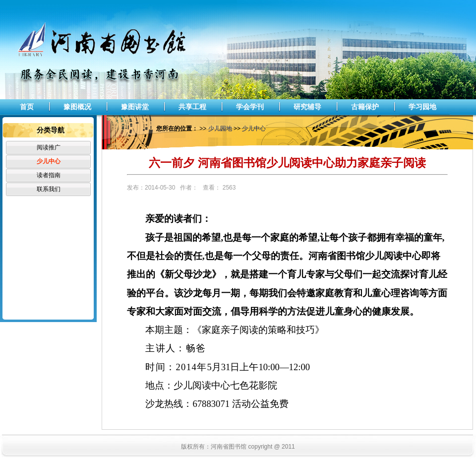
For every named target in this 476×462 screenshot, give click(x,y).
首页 (27, 107)
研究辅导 (307, 107)
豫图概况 (77, 107)
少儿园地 (220, 129)
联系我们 (49, 189)
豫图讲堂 (135, 107)
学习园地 (422, 107)
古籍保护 (365, 107)
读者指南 (49, 175)
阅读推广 (49, 147)
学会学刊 (250, 107)
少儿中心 (49, 161)
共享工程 (192, 107)
